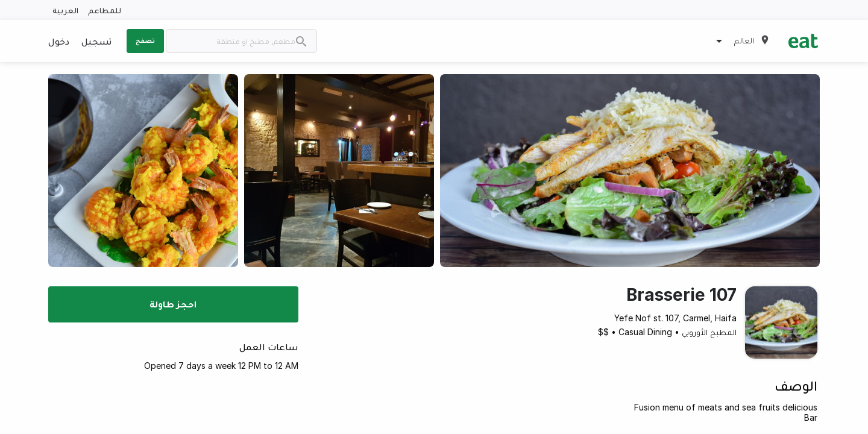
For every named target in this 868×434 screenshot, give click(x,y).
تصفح (145, 40)
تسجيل (96, 41)
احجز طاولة (173, 304)
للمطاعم (105, 10)
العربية (65, 10)
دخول (59, 41)
